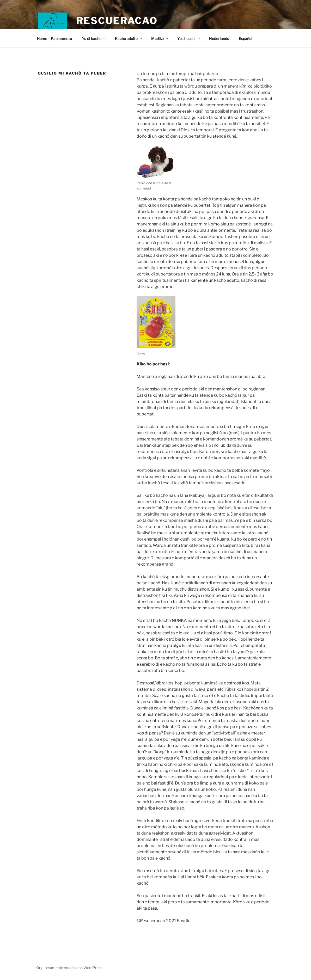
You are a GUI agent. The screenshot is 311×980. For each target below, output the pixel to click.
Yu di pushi (189, 38)
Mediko (160, 38)
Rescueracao (117, 21)
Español (246, 38)
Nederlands (219, 38)
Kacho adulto (129, 38)
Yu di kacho (94, 38)
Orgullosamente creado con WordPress (69, 968)
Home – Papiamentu (54, 38)
